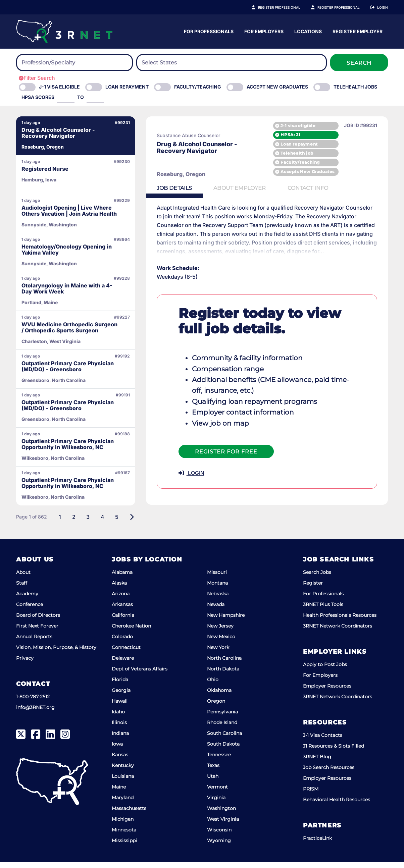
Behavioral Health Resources (337, 806)
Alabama (122, 578)
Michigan (123, 825)
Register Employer (342, 7)
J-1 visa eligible (298, 126)
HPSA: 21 (290, 135)
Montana (217, 589)
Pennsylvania (222, 718)
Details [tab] (172, 188)
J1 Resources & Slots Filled (334, 752)
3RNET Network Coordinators (338, 632)
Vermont (217, 793)
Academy (27, 600)
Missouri (217, 578)
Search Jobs (317, 578)
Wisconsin (219, 836)
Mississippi (124, 847)
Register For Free (224, 452)
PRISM (311, 795)
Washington (221, 814)
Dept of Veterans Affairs (140, 675)
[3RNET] (64, 32)
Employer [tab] (238, 188)
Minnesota (124, 836)
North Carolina (224, 664)
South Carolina (224, 739)
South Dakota (223, 750)
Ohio (213, 686)
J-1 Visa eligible (59, 87)
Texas (213, 771)
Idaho (118, 718)
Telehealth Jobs (355, 87)
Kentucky (123, 771)
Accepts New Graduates (308, 172)
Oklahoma (219, 696)
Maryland (123, 804)
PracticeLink (317, 844)
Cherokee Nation (131, 632)
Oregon (216, 707)
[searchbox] (58, 63)
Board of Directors (38, 621)
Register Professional (287, 7)
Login (383, 7)
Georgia (121, 696)
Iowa (117, 750)
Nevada (216, 610)
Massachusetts (129, 814)
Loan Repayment (127, 87)
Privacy (25, 664)
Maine (119, 793)
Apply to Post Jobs (325, 670)
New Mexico (221, 643)
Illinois (119, 728)
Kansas (120, 761)
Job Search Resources (329, 773)
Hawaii (120, 707)
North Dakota (223, 675)
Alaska (119, 589)
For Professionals (275, 31)
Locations (374, 31)
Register (313, 589)
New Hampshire (226, 621)
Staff (22, 589)
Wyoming (219, 847)
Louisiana (123, 782)
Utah (213, 782)
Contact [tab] (306, 188)
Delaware (123, 664)
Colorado (122, 643)
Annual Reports (34, 643)
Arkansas (122, 610)
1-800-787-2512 (33, 703)
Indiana (120, 739)
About (23, 578)
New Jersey (220, 632)
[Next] (129, 523)
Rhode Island (222, 728)
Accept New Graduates (277, 87)
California (123, 621)
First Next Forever (37, 632)
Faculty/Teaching (198, 87)
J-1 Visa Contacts (323, 741)
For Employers (330, 31)
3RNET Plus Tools (323, 610)
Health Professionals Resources (340, 621)
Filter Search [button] (37, 78)
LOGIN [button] (189, 473)
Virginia (216, 804)
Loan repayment (299, 144)
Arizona (121, 600)
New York (218, 653)
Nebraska (218, 600)
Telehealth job (297, 153)
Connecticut (126, 653)
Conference (30, 610)
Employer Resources (327, 692)
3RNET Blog (317, 763)
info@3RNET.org (35, 713)
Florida (120, 686)
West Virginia (223, 825)
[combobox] (74, 63)
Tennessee (219, 761)
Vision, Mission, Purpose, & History (56, 653)
